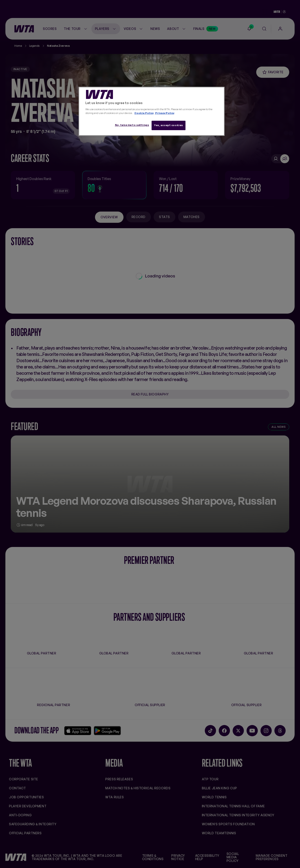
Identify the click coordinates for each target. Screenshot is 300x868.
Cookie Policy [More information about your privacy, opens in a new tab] (144, 113)
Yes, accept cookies (169, 125)
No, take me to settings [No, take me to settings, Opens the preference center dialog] (132, 125)
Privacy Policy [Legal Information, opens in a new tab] (164, 113)
